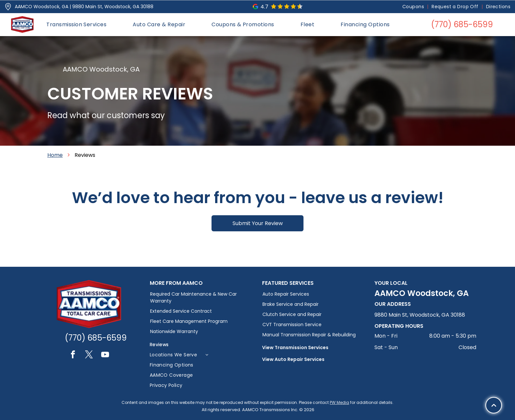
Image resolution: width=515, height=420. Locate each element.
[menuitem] (414, 7)
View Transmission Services (295, 347)
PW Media (339, 402)
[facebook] (73, 356)
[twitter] (89, 356)
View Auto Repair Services (293, 359)
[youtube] (105, 356)
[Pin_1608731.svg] (8, 7)
